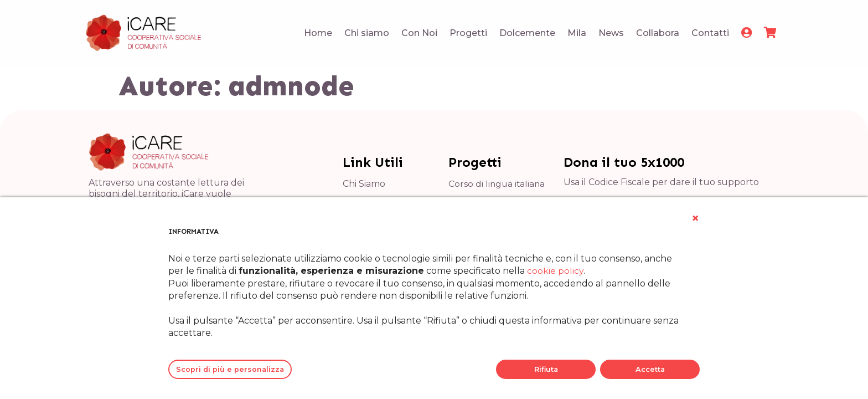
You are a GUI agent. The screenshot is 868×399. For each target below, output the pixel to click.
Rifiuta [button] (546, 369)
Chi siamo (367, 33)
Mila (577, 33)
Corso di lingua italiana (498, 184)
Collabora (658, 33)
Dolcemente (527, 33)
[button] (695, 218)
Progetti (468, 33)
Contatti (710, 33)
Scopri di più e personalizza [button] (230, 369)
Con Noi (419, 33)
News (611, 33)
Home (318, 33)
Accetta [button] (650, 369)
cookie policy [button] (555, 271)
